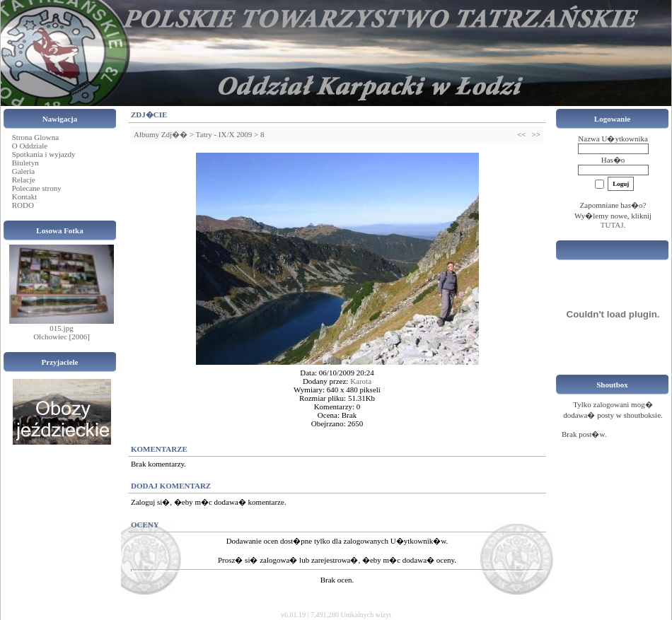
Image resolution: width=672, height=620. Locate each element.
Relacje (24, 180)
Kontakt (24, 197)
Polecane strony (37, 188)
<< (521, 134)
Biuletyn (25, 163)
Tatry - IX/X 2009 (224, 134)
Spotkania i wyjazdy (44, 154)
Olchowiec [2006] (62, 337)
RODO (23, 205)
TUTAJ (612, 225)
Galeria (23, 171)
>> (536, 134)
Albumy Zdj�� (161, 134)
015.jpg (61, 328)
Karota (361, 381)
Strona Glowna (35, 137)
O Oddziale (30, 146)
